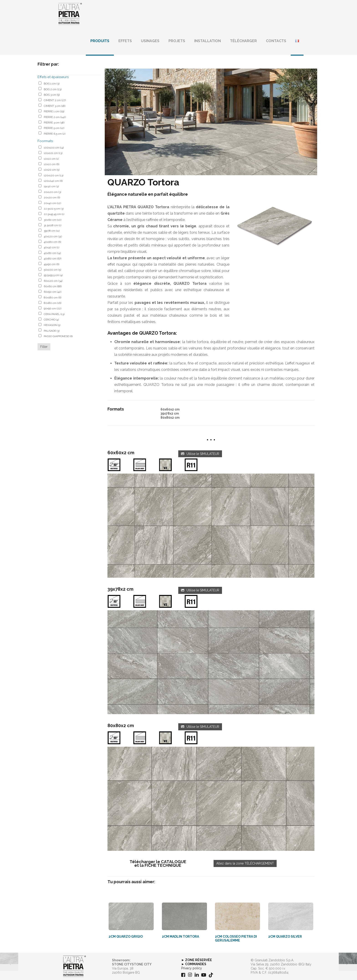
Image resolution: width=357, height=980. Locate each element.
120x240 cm (53, 181)
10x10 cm (51, 159)
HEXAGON (52, 325)
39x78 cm (52, 231)
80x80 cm (52, 303)
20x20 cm (52, 198)
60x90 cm (52, 292)
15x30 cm (51, 186)
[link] (211, 526)
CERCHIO (51, 320)
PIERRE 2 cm (55, 117)
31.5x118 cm (52, 225)
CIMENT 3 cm (55, 106)
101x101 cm (53, 153)
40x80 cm (52, 259)
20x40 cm (52, 203)
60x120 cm (53, 281)
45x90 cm (51, 264)
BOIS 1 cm (52, 84)
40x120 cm (53, 236)
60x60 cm (53, 286)
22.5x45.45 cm (54, 214)
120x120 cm (54, 175)
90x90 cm (52, 308)
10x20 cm (52, 170)
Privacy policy (192, 968)
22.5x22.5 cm (54, 209)
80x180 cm (52, 298)
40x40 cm (51, 247)
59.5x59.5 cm (53, 275)
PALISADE (52, 331)
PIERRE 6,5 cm (55, 134)
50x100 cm (52, 270)
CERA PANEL (54, 314)
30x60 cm (52, 220)
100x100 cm (54, 148)
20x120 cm (52, 192)
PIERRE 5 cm (54, 128)
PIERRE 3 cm (54, 123)
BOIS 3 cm (52, 95)
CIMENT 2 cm (55, 100)
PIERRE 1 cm (54, 111)
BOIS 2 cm (53, 89)
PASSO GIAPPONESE (58, 336)
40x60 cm (52, 253)
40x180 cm (52, 242)
